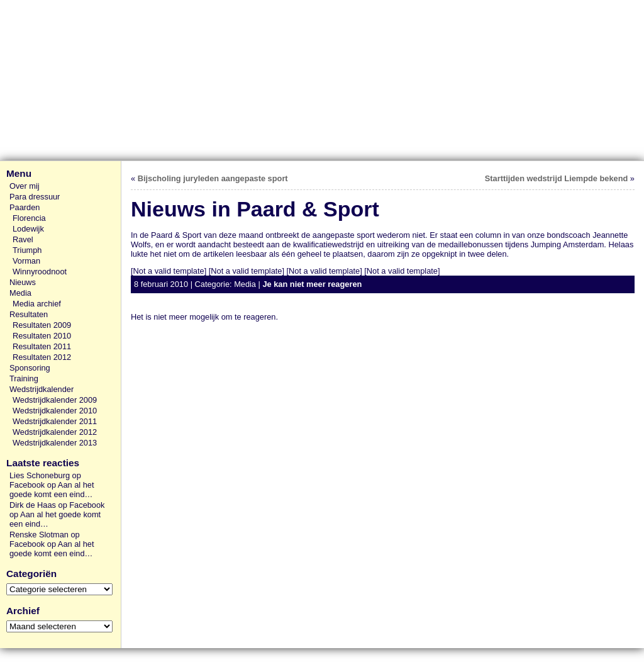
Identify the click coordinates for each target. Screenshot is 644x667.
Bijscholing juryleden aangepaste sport (213, 178)
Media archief (37, 304)
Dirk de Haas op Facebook (57, 505)
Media (20, 293)
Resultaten (29, 314)
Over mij (25, 186)
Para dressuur (35, 197)
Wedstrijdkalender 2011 (55, 421)
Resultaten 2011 (42, 346)
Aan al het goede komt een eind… (52, 490)
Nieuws (23, 282)
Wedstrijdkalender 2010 (55, 411)
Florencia (29, 218)
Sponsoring (30, 368)
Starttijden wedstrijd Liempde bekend (557, 178)
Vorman (26, 261)
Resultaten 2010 (42, 336)
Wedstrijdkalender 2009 (55, 400)
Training (24, 378)
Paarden (25, 207)
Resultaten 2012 (42, 357)
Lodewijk (28, 229)
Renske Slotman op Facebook (45, 539)
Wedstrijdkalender (42, 389)
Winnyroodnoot (40, 272)
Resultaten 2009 (42, 325)
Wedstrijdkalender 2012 (55, 432)
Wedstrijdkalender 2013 (55, 443)
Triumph (27, 250)
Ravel (23, 239)
